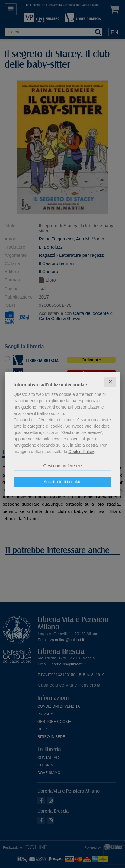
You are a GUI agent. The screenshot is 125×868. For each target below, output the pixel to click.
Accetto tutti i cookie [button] (63, 481)
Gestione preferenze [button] (63, 465)
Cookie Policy (81, 451)
